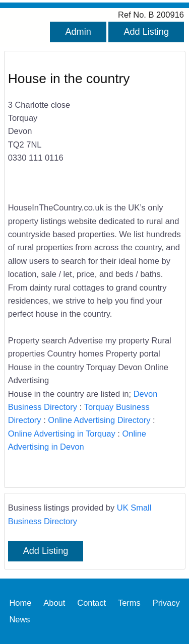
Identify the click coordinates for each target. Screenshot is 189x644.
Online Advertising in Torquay (62, 434)
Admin (78, 32)
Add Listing (146, 32)
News (19, 619)
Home (20, 603)
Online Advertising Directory (99, 420)
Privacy (166, 603)
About (54, 603)
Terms (129, 603)
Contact (91, 603)
